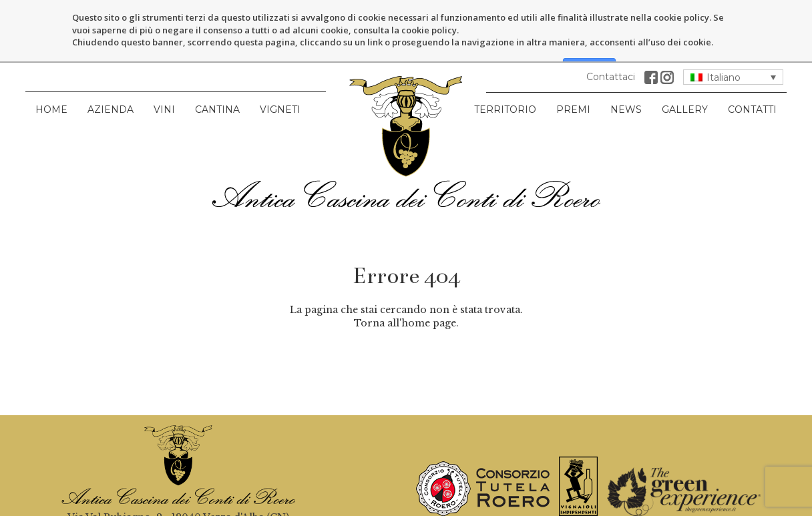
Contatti (752, 69)
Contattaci (611, 36)
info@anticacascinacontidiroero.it (178, 503)
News (626, 69)
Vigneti (280, 69)
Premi (573, 69)
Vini (164, 69)
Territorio (505, 69)
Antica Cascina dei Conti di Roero (406, 101)
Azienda (111, 69)
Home (51, 69)
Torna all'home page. (406, 282)
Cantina (217, 69)
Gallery (685, 69)
